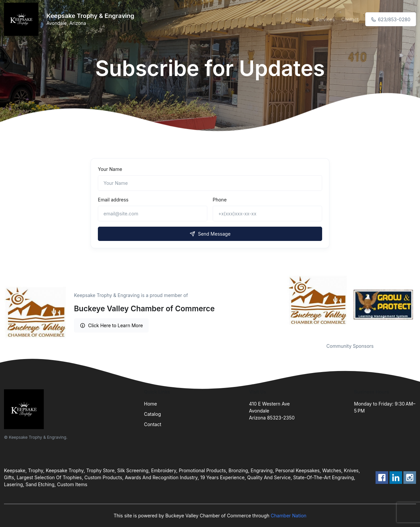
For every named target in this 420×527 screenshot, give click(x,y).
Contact (350, 19)
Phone (220, 200)
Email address (113, 200)
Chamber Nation (289, 516)
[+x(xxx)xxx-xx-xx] (267, 214)
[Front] (23, 19)
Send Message (210, 234)
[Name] (210, 183)
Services (325, 19)
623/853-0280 (391, 19)
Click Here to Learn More (111, 325)
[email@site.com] (153, 214)
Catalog (152, 414)
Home (302, 19)
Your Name (110, 169)
